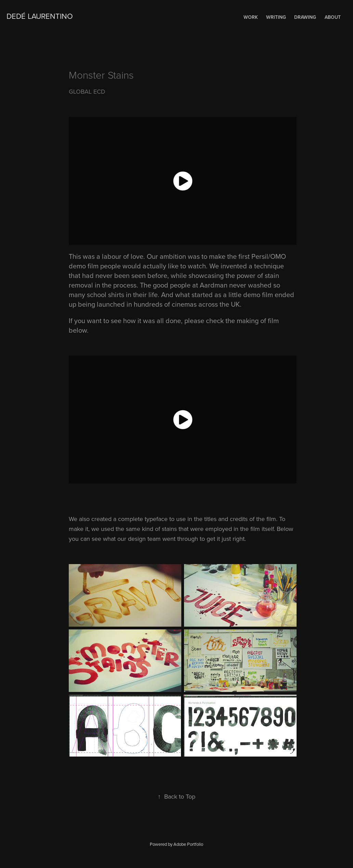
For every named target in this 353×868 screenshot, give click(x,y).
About (333, 17)
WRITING (276, 17)
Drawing (305, 17)
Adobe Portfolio (188, 844)
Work (251, 17)
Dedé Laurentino (40, 16)
